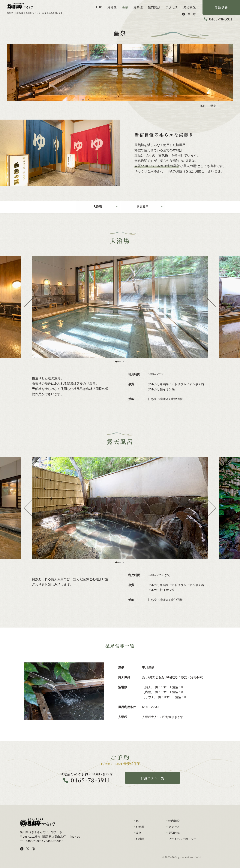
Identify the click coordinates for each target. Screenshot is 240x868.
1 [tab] (116, 362)
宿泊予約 (221, 7)
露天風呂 (142, 206)
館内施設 (154, 7)
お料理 (138, 7)
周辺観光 (190, 7)
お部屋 (112, 7)
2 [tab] (120, 362)
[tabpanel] (120, 307)
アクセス (172, 7)
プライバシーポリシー (182, 839)
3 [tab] (124, 362)
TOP (99, 7)
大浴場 (97, 206)
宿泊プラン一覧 (153, 778)
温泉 (125, 7)
